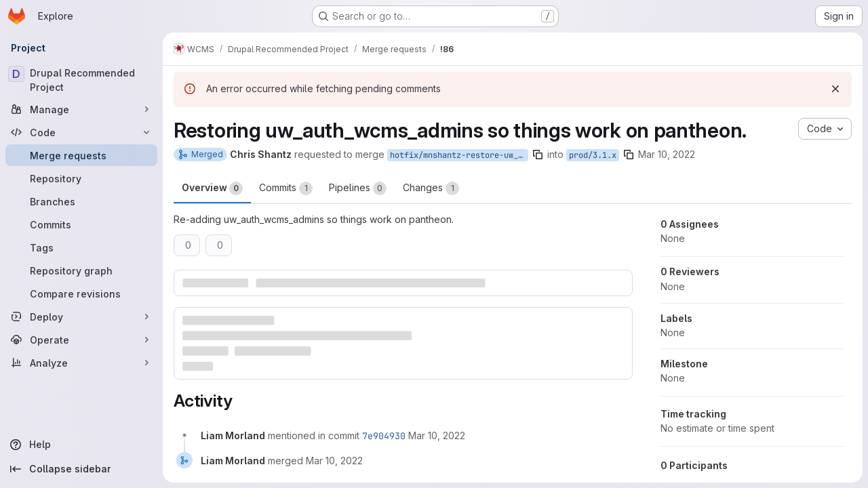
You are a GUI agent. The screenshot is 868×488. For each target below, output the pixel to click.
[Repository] (81, 178)
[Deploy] (81, 317)
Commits (286, 188)
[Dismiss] (835, 89)
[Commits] (81, 224)
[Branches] (81, 201)
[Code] (81, 132)
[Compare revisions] (81, 293)
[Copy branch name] (538, 155)
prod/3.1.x (593, 155)
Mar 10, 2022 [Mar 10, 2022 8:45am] (667, 154)
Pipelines (358, 188)
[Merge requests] (81, 155)
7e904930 (384, 436)
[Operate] (81, 340)
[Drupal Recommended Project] (81, 80)
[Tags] (81, 247)
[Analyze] (81, 363)
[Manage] (81, 109)
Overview (212, 188)
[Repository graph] (81, 270)
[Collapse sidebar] (81, 469)
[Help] (81, 445)
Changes (431, 188)
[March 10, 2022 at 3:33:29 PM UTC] (437, 435)
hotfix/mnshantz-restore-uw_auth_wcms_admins (459, 155)
